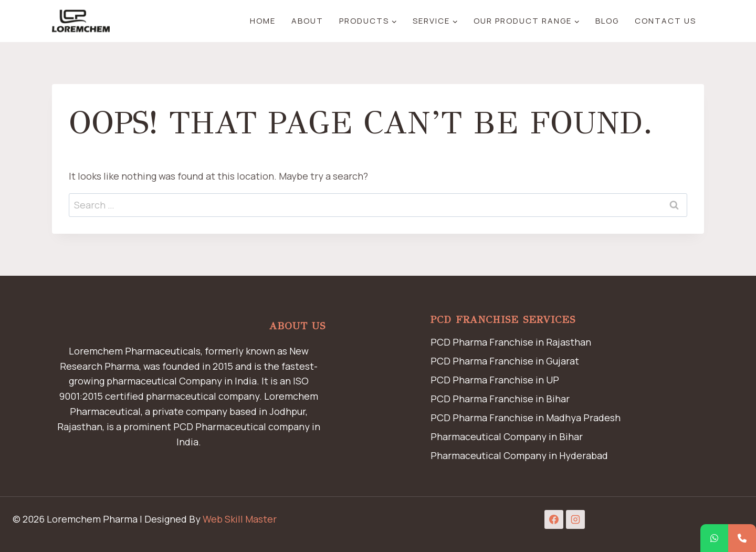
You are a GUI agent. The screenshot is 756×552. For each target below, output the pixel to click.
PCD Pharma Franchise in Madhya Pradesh (526, 418)
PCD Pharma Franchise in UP (495, 380)
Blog (607, 21)
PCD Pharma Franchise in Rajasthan (511, 342)
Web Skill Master (240, 519)
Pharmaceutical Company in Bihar (507, 436)
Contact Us (665, 21)
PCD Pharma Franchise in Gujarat (505, 361)
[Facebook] (554, 519)
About (307, 21)
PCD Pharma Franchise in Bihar (500, 399)
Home (263, 21)
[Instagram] (575, 519)
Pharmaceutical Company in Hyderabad (519, 455)
